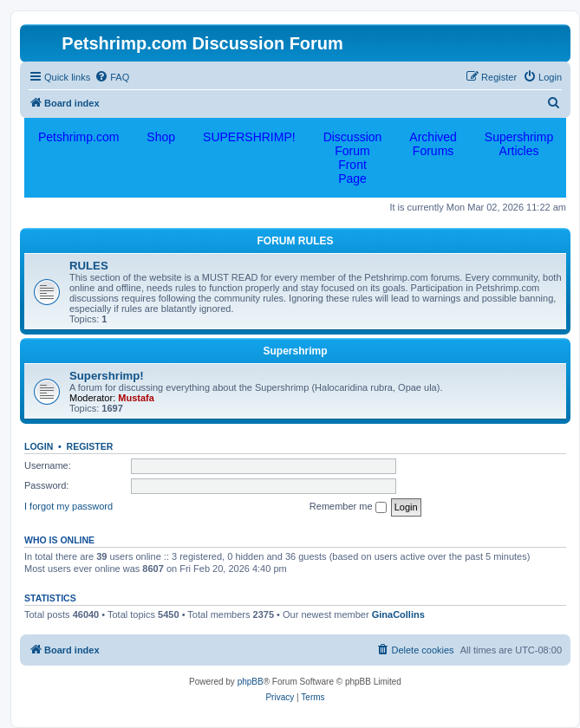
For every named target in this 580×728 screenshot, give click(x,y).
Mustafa (136, 398)
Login (39, 446)
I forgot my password (68, 506)
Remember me (348, 507)
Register (90, 446)
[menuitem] (112, 77)
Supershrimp (295, 351)
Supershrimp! (107, 376)
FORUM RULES (296, 241)
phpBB (251, 682)
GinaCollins (398, 614)
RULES (89, 266)
